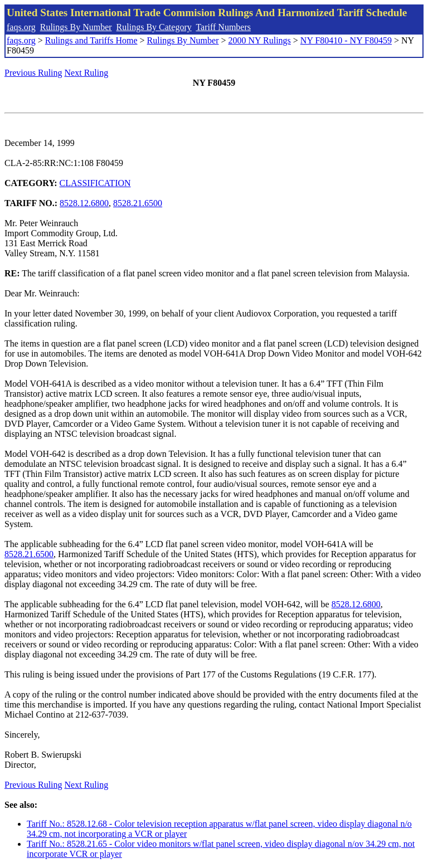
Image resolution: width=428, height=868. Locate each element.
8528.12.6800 (84, 203)
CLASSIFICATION (95, 183)
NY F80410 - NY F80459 (346, 40)
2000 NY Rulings (260, 40)
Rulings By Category (154, 27)
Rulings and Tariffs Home (91, 40)
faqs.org (21, 27)
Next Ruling (87, 73)
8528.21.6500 (138, 203)
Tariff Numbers (223, 27)
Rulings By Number (76, 27)
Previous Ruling (33, 73)
